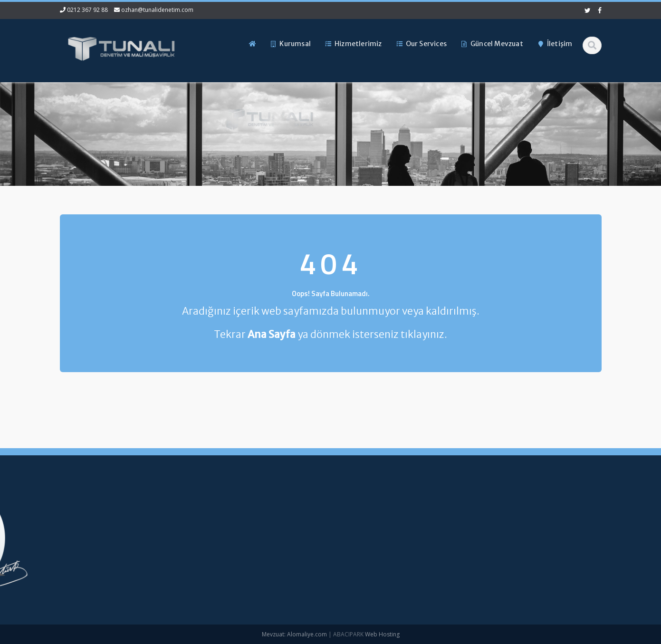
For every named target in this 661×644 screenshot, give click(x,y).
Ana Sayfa (199, 515)
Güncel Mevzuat (208, 563)
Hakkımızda (201, 531)
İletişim (194, 579)
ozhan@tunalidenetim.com (157, 10)
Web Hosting (382, 634)
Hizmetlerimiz (204, 547)
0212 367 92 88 (87, 10)
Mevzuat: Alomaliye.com (294, 634)
